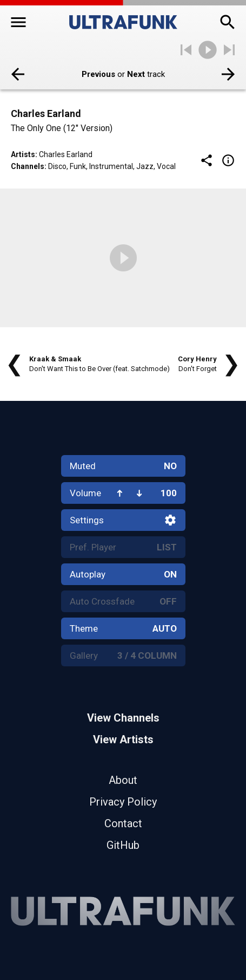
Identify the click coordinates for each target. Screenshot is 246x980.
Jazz (145, 166)
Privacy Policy (123, 802)
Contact (123, 823)
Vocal (166, 166)
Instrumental (111, 166)
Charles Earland (66, 154)
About (123, 780)
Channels (28, 166)
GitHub (123, 845)
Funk (78, 166)
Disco (57, 166)
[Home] (123, 22)
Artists (23, 154)
